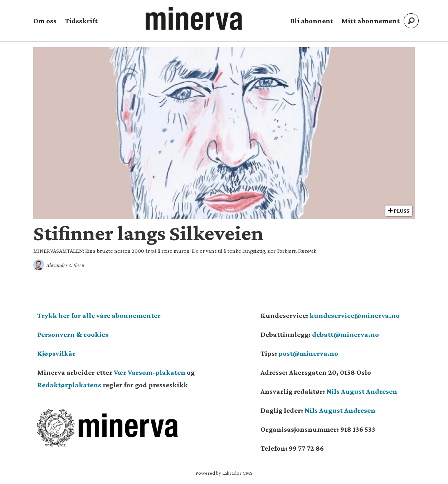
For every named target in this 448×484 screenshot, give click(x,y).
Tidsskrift (81, 21)
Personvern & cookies (73, 334)
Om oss (45, 21)
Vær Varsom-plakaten (150, 372)
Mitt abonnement (371, 21)
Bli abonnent (312, 21)
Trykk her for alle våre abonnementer (99, 315)
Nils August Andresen (362, 391)
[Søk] (411, 21)
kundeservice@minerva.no (355, 315)
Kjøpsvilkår (56, 353)
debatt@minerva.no (345, 334)
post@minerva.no (308, 353)
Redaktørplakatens (69, 385)
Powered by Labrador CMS (224, 473)
